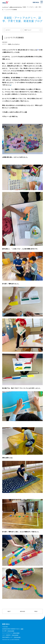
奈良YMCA (5, 2)
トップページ (5, 7)
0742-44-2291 (17, 637)
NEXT (9, 611)
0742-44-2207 (15, 635)
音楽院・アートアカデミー (14, 44)
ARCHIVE (22, 611)
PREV (36, 611)
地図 (22, 629)
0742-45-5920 (11, 631)
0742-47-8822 (16, 633)
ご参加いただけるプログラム (16, 7)
